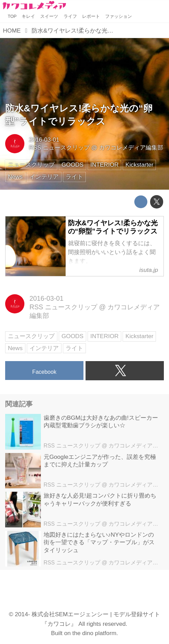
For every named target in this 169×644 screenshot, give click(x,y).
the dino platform (94, 633)
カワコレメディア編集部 (131, 147)
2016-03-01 (44, 140)
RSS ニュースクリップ (59, 147)
